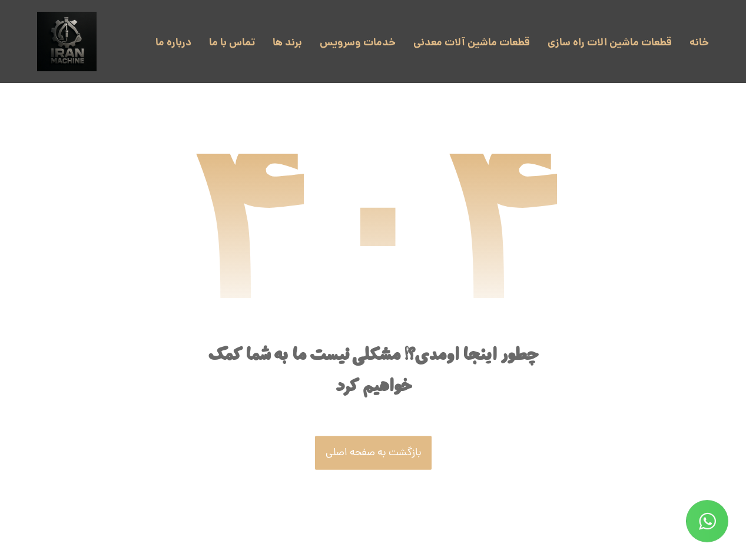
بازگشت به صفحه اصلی (373, 453)
